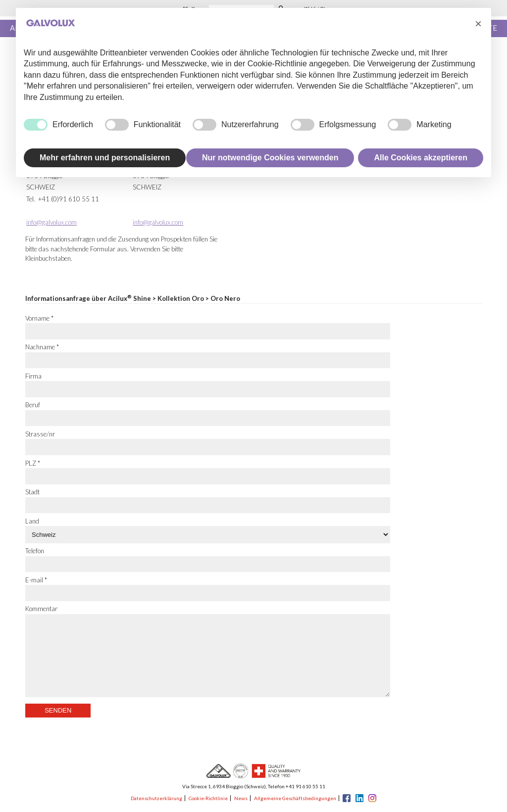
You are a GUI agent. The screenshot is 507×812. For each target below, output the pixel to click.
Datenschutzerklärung (156, 798)
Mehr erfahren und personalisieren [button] (105, 158)
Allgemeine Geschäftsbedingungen (295, 798)
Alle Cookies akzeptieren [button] (421, 158)
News (241, 798)
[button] (478, 24)
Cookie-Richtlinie (208, 798)
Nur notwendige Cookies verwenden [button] (270, 158)
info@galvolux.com (51, 222)
